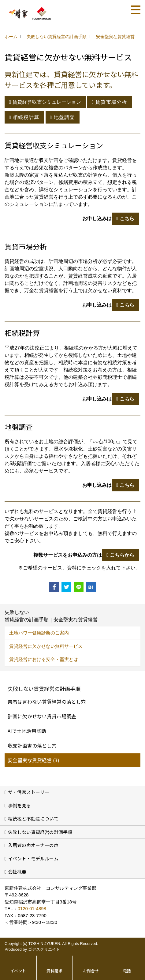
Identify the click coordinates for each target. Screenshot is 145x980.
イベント (18, 971)
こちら (127, 219)
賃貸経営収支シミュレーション (47, 102)
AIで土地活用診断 (27, 731)
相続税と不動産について (33, 818)
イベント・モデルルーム (33, 858)
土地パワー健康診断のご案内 (39, 633)
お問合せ (91, 971)
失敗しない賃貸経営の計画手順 (40, 832)
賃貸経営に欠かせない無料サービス (46, 646)
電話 (127, 971)
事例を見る (19, 805)
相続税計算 (26, 117)
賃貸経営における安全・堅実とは (44, 659)
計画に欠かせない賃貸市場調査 (42, 716)
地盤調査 (64, 117)
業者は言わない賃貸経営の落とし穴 (47, 702)
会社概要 (17, 872)
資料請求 (54, 971)
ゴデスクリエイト (44, 949)
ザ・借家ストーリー (29, 792)
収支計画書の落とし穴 (32, 745)
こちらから (122, 555)
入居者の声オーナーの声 (33, 845)
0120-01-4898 (32, 908)
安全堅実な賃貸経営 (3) (33, 760)
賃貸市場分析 (111, 102)
